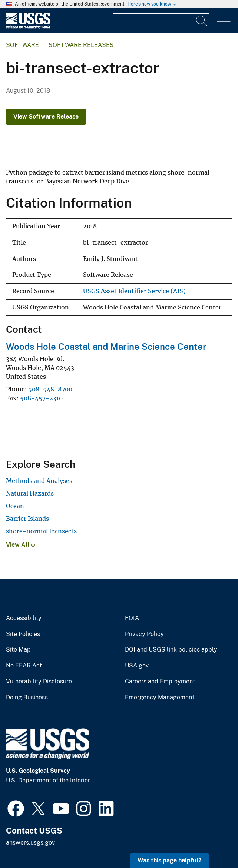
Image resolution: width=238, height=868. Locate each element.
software (22, 45)
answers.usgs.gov (30, 843)
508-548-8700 (50, 389)
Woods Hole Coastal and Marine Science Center (106, 347)
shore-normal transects (41, 531)
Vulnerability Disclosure (39, 682)
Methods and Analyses (39, 481)
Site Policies (23, 634)
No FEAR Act (24, 666)
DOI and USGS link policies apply (171, 650)
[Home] (28, 27)
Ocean (15, 506)
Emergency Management (160, 698)
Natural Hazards (30, 493)
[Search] (202, 21)
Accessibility (24, 618)
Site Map (18, 650)
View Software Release (46, 117)
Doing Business (27, 698)
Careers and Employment (160, 682)
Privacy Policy (144, 634)
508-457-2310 (41, 398)
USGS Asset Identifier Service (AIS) (134, 291)
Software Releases (81, 45)
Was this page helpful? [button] (170, 860)
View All (21, 545)
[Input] (161, 21)
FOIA (132, 618)
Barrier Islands (27, 519)
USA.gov (137, 666)
